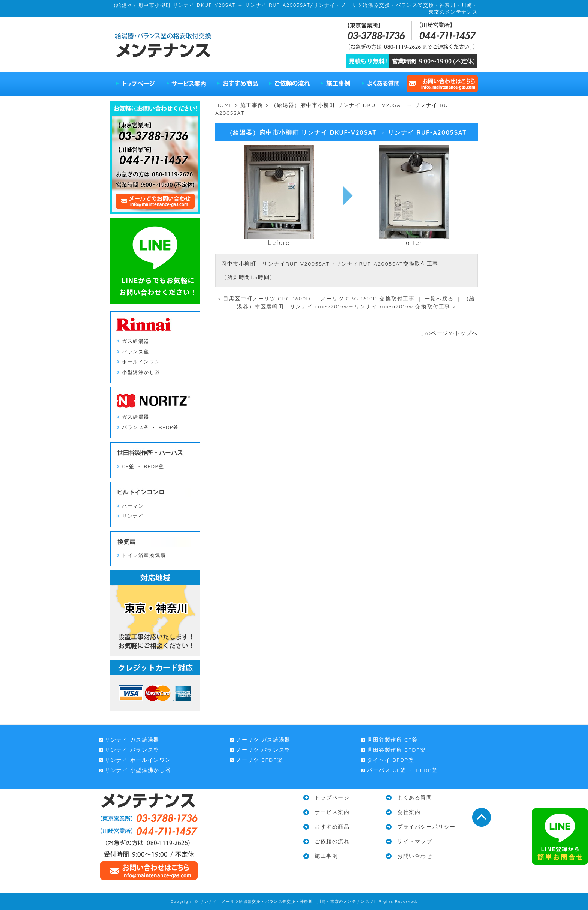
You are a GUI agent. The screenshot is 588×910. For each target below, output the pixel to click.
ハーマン (133, 506)
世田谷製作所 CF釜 (392, 740)
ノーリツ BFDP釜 (259, 760)
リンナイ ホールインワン (138, 760)
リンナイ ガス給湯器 (132, 740)
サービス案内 (186, 84)
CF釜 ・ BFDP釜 (143, 466)
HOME (224, 105)
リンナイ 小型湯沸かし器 (138, 770)
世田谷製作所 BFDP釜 (396, 750)
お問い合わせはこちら (441, 84)
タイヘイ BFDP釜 (391, 760)
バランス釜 (136, 351)
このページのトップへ (448, 333)
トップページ (136, 84)
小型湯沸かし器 (141, 372)
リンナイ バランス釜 (132, 750)
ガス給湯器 (136, 341)
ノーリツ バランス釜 (263, 750)
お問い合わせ (415, 856)
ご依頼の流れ (290, 84)
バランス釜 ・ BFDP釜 (150, 427)
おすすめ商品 (238, 84)
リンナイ (133, 516)
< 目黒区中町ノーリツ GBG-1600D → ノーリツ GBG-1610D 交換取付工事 (316, 299)
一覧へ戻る (439, 299)
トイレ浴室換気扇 (144, 555)
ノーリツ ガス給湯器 (263, 740)
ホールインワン (141, 362)
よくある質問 (380, 84)
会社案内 (409, 812)
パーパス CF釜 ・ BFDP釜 (402, 770)
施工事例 (336, 84)
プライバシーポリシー (426, 827)
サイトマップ (415, 841)
